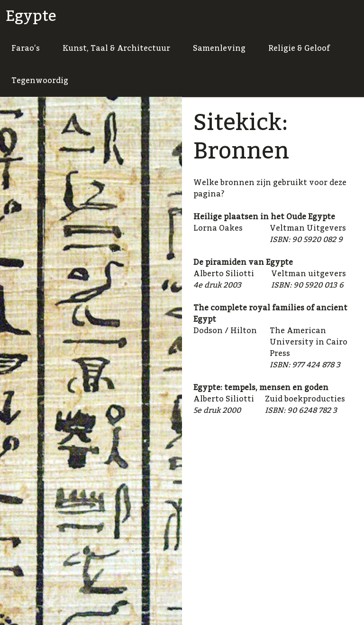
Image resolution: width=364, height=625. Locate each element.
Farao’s (26, 48)
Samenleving (219, 48)
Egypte (31, 16)
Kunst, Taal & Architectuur (116, 48)
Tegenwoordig (40, 81)
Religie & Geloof (299, 48)
